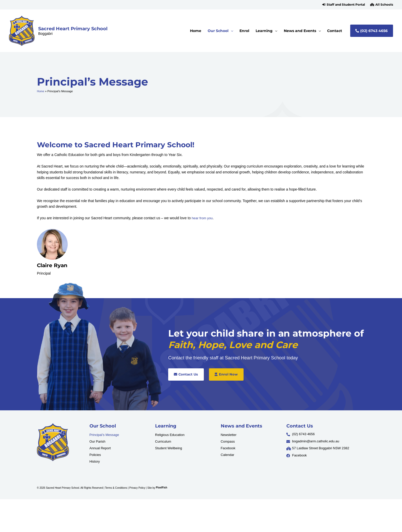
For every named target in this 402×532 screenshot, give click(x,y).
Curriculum (163, 441)
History (95, 461)
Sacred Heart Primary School (73, 29)
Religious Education (170, 435)
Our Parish (97, 441)
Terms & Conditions (116, 488)
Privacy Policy (137, 488)
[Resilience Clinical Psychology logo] (53, 442)
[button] (344, 5)
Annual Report (100, 448)
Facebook (228, 448)
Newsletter (229, 435)
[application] (231, 31)
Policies (95, 455)
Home (41, 91)
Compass (228, 441)
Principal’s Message (104, 435)
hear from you (203, 218)
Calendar (228, 455)
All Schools (384, 5)
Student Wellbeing (169, 448)
